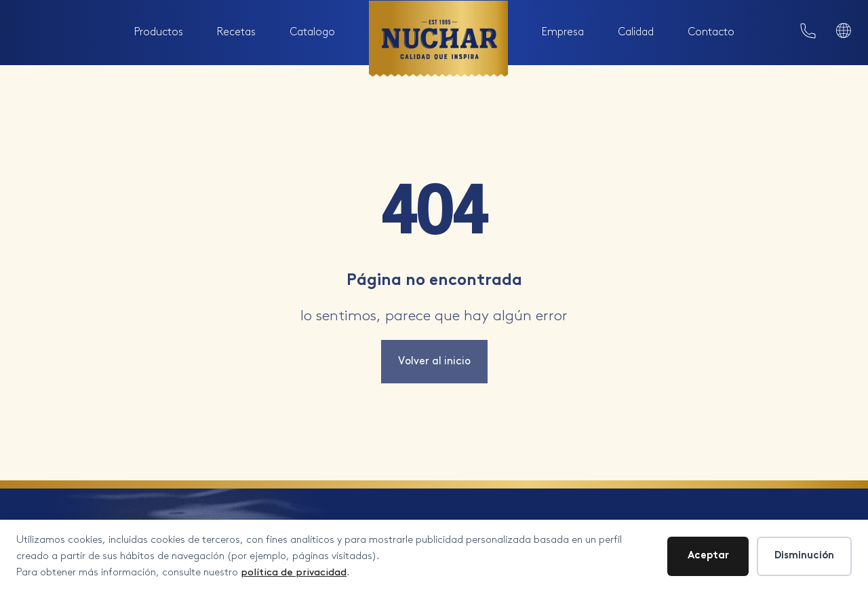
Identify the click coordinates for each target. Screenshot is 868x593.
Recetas (236, 32)
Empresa (563, 32)
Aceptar (708, 556)
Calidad (636, 32)
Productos (159, 32)
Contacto (711, 32)
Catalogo (312, 32)
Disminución (804, 556)
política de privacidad (294, 573)
